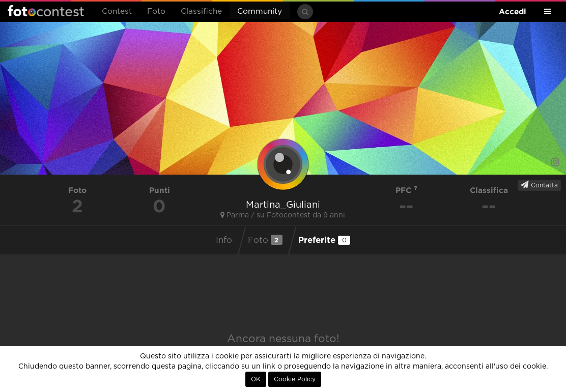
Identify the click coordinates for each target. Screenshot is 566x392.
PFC (406, 190)
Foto (156, 11)
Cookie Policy (295, 379)
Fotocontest (46, 11)
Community (260, 11)
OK (256, 379)
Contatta (539, 185)
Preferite (324, 240)
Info (224, 240)
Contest (117, 11)
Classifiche (201, 11)
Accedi (513, 11)
